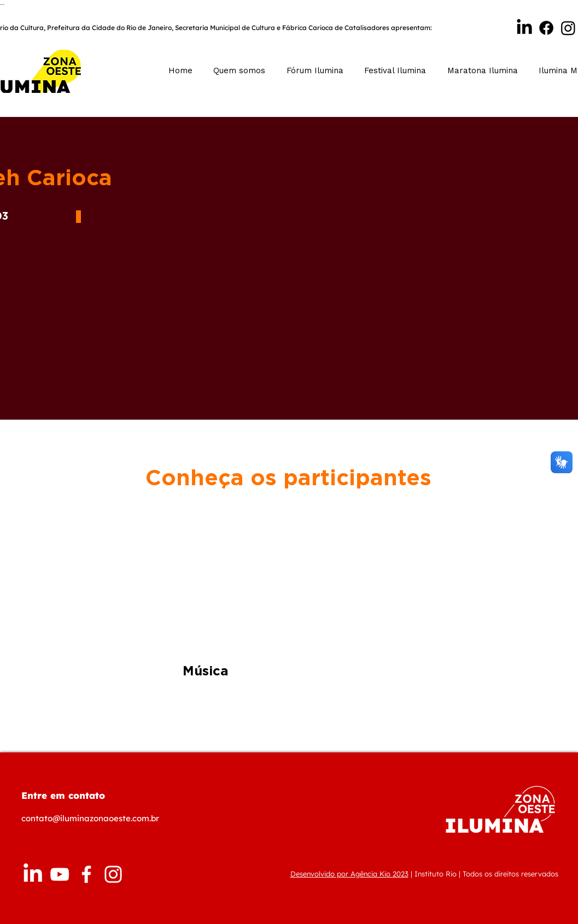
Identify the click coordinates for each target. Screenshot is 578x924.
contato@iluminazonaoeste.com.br (90, 818)
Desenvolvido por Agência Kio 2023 (349, 874)
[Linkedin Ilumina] (524, 28)
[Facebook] (546, 28)
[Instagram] (568, 28)
